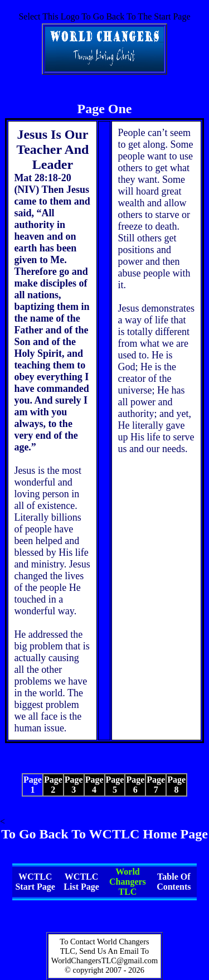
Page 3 (74, 785)
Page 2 (53, 785)
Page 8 (176, 785)
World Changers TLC (128, 882)
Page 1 (33, 785)
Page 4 (94, 785)
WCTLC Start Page (35, 882)
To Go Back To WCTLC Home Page (104, 834)
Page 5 (115, 785)
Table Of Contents (174, 882)
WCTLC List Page (81, 882)
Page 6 (135, 785)
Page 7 (156, 785)
